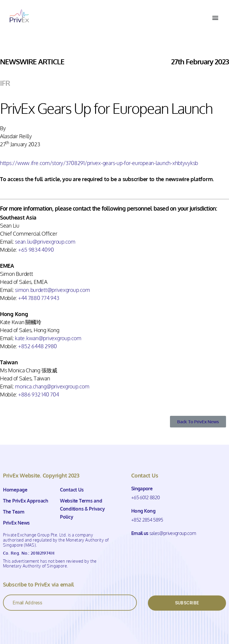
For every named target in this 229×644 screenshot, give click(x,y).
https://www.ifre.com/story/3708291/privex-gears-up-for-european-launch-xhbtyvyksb (99, 163)
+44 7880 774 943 (39, 298)
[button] (215, 17)
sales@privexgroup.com (173, 533)
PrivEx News (16, 523)
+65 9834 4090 (36, 250)
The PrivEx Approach (26, 501)
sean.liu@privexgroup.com (45, 242)
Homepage (15, 490)
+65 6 (137, 497)
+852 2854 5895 (147, 520)
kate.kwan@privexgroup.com (48, 338)
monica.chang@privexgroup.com (52, 386)
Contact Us (72, 490)
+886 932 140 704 (39, 394)
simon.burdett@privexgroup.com (52, 290)
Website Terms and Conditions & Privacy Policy (82, 509)
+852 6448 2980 (38, 346)
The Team (14, 512)
